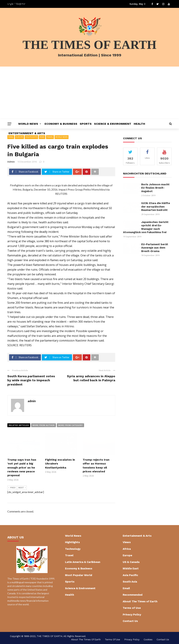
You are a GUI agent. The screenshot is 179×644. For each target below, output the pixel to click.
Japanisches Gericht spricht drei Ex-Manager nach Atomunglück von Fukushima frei (146, 227)
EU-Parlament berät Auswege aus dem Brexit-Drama (155, 248)
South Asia (130, 582)
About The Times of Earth (140, 601)
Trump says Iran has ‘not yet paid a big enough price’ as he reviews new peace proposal (22, 468)
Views (127, 542)
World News (28, 124)
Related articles (19, 425)
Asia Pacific (130, 575)
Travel (69, 555)
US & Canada (131, 562)
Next (22, 488)
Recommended (133, 595)
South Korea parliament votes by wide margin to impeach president (31, 380)
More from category (70, 425)
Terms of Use (132, 608)
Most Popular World (79, 575)
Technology (73, 549)
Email (126, 588)
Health (139, 124)
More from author (44, 425)
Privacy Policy (132, 615)
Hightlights (72, 542)
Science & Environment (113, 124)
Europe (127, 555)
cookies (148, 640)
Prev (12, 488)
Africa (127, 549)
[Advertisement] (89, 93)
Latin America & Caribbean (83, 562)
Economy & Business (61, 124)
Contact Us (130, 621)
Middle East (131, 569)
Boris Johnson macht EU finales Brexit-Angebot (155, 188)
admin (11, 162)
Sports (86, 124)
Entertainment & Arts (27, 133)
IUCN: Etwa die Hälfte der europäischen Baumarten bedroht (156, 207)
